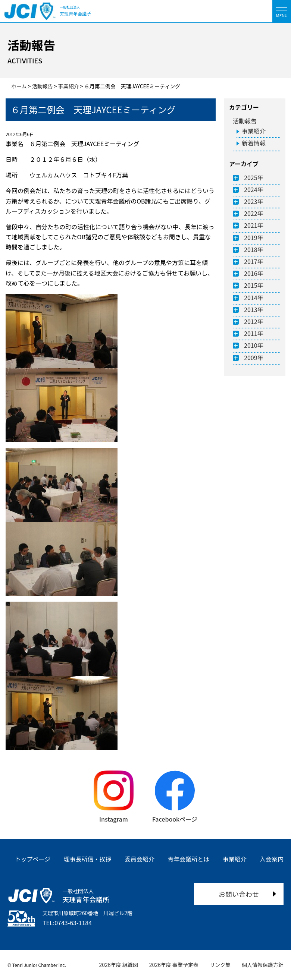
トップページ (33, 859)
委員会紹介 (140, 859)
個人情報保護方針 (263, 965)
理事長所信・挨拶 (88, 859)
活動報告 (245, 121)
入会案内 (272, 859)
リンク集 (220, 965)
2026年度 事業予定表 (174, 965)
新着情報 (254, 143)
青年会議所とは (188, 859)
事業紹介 (254, 131)
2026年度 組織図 (119, 965)
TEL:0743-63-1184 (67, 923)
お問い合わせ (239, 894)
